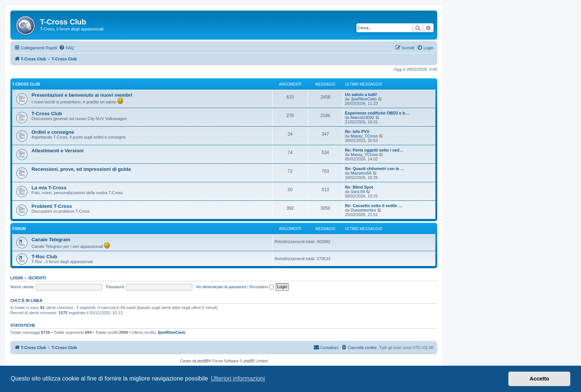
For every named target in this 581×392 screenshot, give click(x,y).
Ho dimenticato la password (221, 287)
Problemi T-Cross (52, 206)
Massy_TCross (364, 136)
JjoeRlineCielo (363, 99)
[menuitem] (66, 48)
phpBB (203, 361)
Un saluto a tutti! (361, 94)
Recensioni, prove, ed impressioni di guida (81, 169)
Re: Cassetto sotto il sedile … (374, 206)
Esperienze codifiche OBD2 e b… (377, 113)
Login (16, 278)
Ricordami (262, 287)
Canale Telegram (51, 240)
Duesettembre (363, 210)
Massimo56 (361, 173)
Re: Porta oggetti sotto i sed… (374, 150)
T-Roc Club (44, 257)
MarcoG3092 (362, 117)
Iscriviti (37, 278)
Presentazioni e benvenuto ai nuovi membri (82, 95)
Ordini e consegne (53, 132)
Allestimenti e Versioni (58, 151)
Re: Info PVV (357, 132)
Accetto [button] (539, 379)
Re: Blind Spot (359, 187)
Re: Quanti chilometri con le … (375, 169)
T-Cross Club (26, 84)
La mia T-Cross (49, 188)
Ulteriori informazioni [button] (238, 378)
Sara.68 (358, 192)
